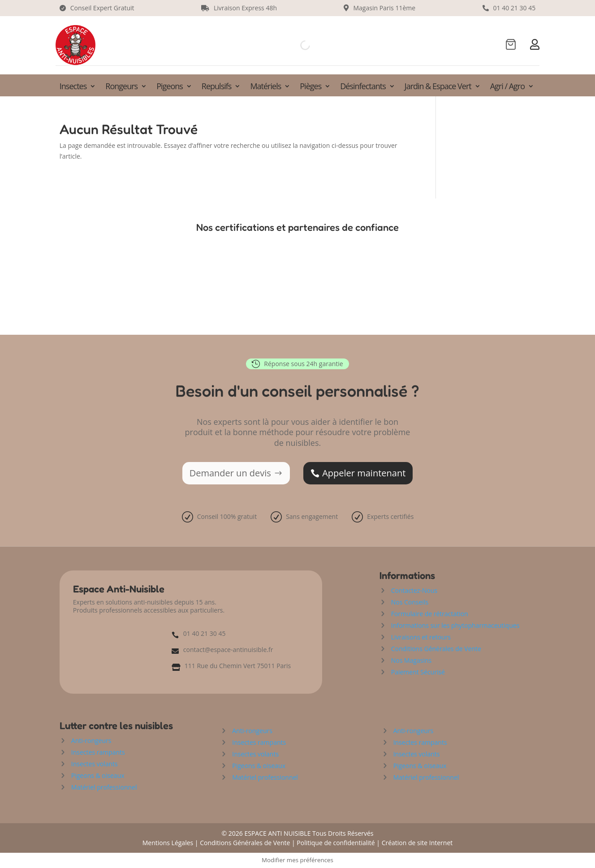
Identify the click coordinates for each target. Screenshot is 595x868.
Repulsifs (217, 87)
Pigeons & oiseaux (98, 775)
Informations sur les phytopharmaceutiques (455, 625)
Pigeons (170, 87)
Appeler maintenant (364, 473)
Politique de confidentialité (336, 843)
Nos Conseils (410, 602)
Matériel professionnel (104, 787)
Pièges (310, 87)
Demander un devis (230, 473)
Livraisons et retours (421, 637)
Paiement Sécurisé (418, 672)
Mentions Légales (168, 843)
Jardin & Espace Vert (438, 87)
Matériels (265, 87)
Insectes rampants (98, 752)
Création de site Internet (417, 843)
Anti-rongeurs (91, 741)
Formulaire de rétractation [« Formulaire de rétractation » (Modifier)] (430, 614)
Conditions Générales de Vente (436, 649)
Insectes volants (95, 764)
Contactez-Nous (414, 590)
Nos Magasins (412, 660)
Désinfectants (363, 87)
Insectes (73, 87)
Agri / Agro (507, 87)
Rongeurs (121, 87)
